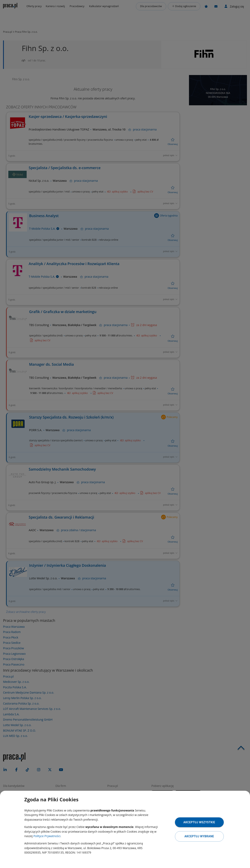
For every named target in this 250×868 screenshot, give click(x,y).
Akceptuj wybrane (199, 836)
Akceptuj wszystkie (199, 822)
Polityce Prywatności (47, 836)
